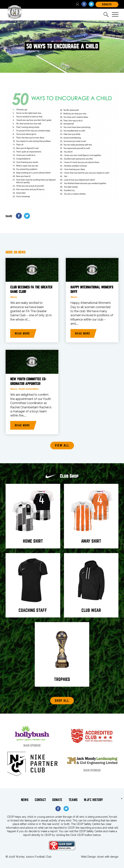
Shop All (62, 701)
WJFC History (93, 800)
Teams (73, 800)
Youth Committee (28, 389)
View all (62, 446)
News (13, 297)
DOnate (107, 4)
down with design (108, 857)
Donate (57, 800)
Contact (40, 800)
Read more (22, 334)
